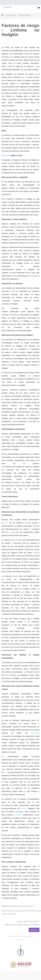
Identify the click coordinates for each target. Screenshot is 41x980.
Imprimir (34, 930)
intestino (24, 808)
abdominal (17, 815)
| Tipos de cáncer (10, 15)
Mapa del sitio (20, 940)
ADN (6, 523)
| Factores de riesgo (23, 15)
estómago (35, 733)
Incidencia (6, 155)
